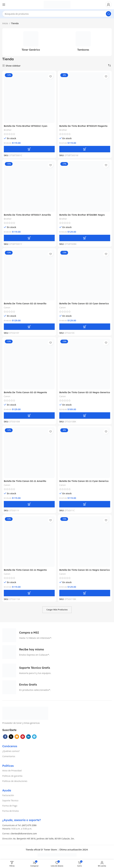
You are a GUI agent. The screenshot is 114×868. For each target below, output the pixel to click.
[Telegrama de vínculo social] (34, 737)
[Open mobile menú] (4, 5)
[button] (29, 149)
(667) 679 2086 (29, 825)
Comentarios (9, 756)
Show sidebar (13, 66)
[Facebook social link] (5, 737)
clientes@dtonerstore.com (24, 834)
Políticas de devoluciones (15, 781)
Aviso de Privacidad (12, 771)
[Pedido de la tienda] (109, 65)
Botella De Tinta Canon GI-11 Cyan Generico (85, 481)
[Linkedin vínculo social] (28, 737)
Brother (8, 130)
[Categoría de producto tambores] (83, 42)
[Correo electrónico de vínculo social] (17, 737)
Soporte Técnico (10, 800)
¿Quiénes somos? (11, 751)
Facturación (8, 795)
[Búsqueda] (57, 14)
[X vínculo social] (11, 737)
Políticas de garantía (12, 776)
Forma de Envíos (11, 811)
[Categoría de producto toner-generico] (31, 42)
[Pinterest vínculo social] (23, 737)
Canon (7, 307)
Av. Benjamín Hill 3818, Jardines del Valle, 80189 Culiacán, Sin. (44, 839)
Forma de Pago (10, 806)
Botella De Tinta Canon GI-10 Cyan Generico (85, 303)
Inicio (5, 23)
